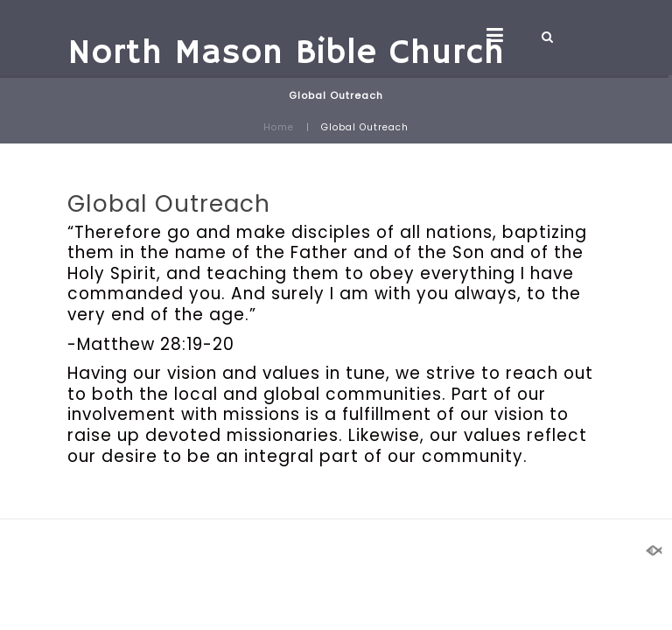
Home (279, 127)
